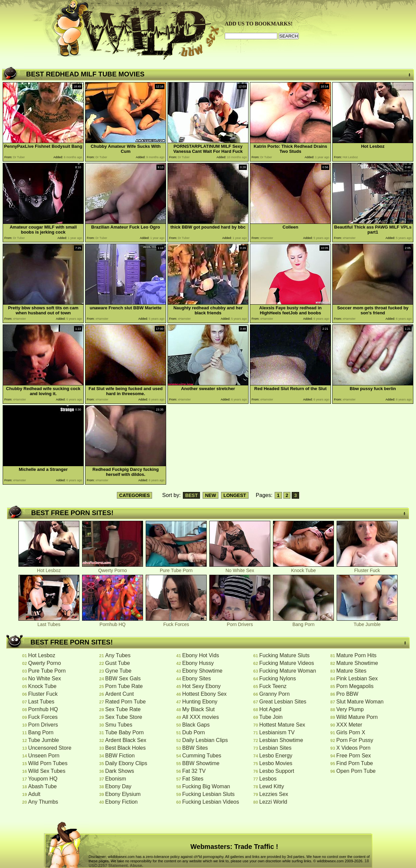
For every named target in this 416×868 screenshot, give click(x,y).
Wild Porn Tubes (48, 763)
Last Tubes (49, 622)
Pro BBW (347, 694)
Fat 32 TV (194, 771)
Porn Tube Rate (124, 686)
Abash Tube (42, 786)
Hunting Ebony (200, 702)
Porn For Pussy (355, 740)
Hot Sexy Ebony (201, 686)
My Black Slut (198, 709)
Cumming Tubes (202, 756)
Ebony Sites (196, 678)
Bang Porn (303, 622)
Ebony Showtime (202, 671)
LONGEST (235, 495)
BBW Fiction (120, 756)
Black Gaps (196, 725)
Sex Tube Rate (123, 709)
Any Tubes (118, 655)
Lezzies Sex (274, 794)
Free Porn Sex (354, 756)
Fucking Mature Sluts (284, 655)
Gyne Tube (118, 671)
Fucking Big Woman (206, 786)
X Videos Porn (353, 748)
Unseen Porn (44, 756)
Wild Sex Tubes (47, 771)
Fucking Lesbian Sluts (209, 794)
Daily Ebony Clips (126, 763)
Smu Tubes (119, 725)
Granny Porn (274, 694)
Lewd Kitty (272, 786)
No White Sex (240, 568)
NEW (211, 495)
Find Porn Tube (355, 763)
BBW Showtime (201, 763)
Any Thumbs (43, 802)
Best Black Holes (125, 748)
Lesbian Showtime (281, 740)
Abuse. (137, 866)
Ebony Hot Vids (201, 655)
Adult (34, 794)
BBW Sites (195, 748)
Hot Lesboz (49, 568)
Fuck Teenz (273, 686)
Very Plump (350, 709)
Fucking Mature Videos (287, 663)
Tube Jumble (367, 622)
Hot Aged (270, 709)
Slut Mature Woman (360, 702)
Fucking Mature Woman (288, 671)
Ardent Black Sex (126, 740)
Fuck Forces (176, 622)
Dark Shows (120, 771)
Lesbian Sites (275, 748)
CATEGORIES (135, 495)
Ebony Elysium (123, 794)
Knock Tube (303, 568)
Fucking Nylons (278, 678)
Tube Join (271, 717)
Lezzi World (273, 802)
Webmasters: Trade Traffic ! (234, 847)
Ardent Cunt (119, 694)
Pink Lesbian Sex (357, 678)
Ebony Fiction (121, 802)
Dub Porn (194, 732)
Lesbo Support (277, 771)
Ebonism (116, 779)
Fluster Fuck (367, 568)
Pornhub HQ (113, 622)
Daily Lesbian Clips (205, 740)
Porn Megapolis (355, 686)
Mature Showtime (357, 663)
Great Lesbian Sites (283, 702)
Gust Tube (118, 663)
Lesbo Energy (276, 756)
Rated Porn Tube (125, 702)
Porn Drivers (240, 622)
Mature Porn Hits (356, 655)
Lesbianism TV (277, 732)
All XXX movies (200, 717)
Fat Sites (193, 779)
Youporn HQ (43, 779)
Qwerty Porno (113, 568)
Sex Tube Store (124, 717)
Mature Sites (351, 671)
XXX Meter (349, 725)
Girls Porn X (351, 732)
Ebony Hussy (198, 663)
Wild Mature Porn (357, 717)
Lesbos (268, 779)
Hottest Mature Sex (282, 725)
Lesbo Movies (276, 763)
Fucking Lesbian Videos (211, 802)
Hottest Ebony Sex (204, 694)
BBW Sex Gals (123, 678)
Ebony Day (118, 786)
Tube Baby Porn (124, 732)
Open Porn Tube (356, 771)
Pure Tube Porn (176, 568)
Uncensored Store (50, 748)
